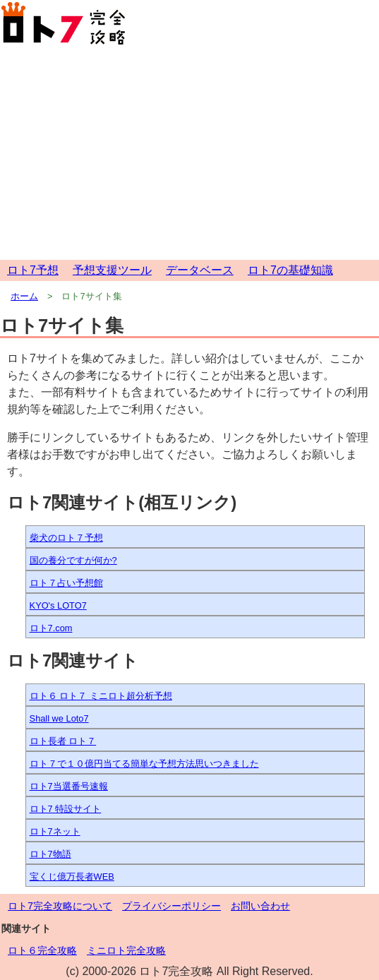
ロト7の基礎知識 (290, 270)
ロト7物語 (50, 854)
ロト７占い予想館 (66, 583)
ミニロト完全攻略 (126, 950)
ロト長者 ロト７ (63, 741)
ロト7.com (51, 628)
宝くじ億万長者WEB (72, 877)
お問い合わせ (260, 906)
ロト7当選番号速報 (69, 786)
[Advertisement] (189, 154)
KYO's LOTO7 (58, 605)
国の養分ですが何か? (73, 560)
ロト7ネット (55, 831)
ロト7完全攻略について (60, 906)
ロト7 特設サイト (66, 809)
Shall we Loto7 (59, 718)
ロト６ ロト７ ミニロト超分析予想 (101, 696)
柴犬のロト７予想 (66, 538)
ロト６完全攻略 (42, 950)
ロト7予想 (33, 270)
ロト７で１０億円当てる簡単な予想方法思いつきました (144, 764)
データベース (200, 270)
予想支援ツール (112, 270)
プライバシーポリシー (172, 906)
